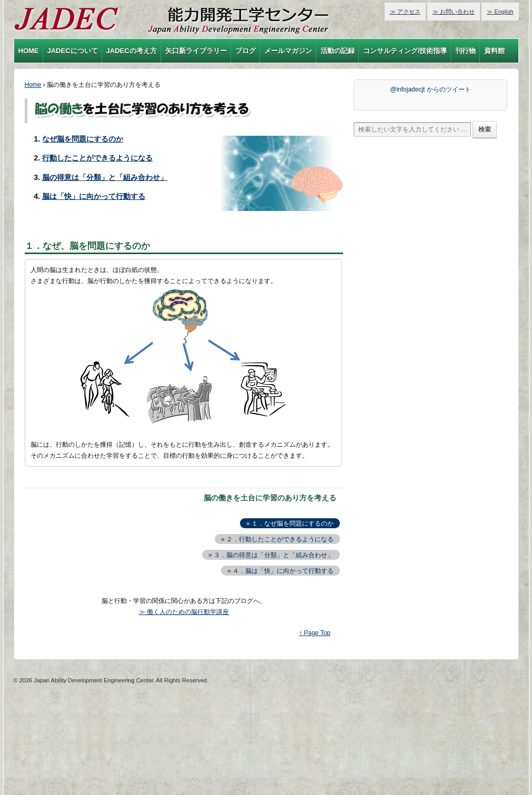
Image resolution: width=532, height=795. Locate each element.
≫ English (500, 12)
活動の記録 (338, 51)
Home (33, 85)
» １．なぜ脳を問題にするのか (290, 524)
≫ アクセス (405, 12)
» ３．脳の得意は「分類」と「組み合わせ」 (271, 555)
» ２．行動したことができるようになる (277, 539)
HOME (29, 51)
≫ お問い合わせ (454, 12)
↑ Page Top (315, 633)
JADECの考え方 (132, 51)
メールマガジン (288, 51)
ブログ (245, 51)
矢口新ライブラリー (196, 51)
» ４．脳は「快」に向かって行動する (280, 571)
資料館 (494, 51)
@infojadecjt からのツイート (430, 89)
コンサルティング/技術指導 (405, 51)
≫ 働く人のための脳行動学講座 (184, 612)
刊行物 (465, 51)
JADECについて (73, 51)
